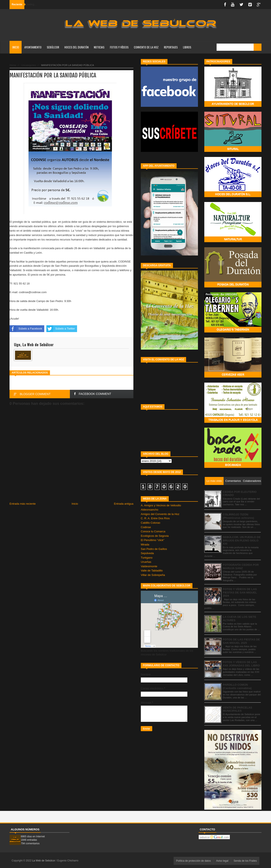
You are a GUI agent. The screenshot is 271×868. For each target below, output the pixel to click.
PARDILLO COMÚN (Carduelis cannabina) (237, 686)
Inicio (16, 47)
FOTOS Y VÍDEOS (119, 47)
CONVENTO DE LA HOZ (146, 47)
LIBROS (187, 47)
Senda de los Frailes (245, 861)
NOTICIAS (99, 47)
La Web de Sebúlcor (44, 861)
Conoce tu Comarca (153, 531)
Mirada (145, 545)
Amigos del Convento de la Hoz (160, 514)
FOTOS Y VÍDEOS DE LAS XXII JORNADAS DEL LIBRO (241, 664)
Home (13, 65)
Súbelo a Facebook (26, 329)
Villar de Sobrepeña (153, 575)
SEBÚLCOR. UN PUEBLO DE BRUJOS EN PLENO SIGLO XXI (242, 540)
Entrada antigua (124, 504)
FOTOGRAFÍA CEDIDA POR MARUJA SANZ (241, 567)
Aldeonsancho (149, 510)
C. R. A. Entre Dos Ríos (155, 518)
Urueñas (146, 562)
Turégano (147, 558)
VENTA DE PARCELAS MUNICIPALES (238, 709)
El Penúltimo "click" (153, 540)
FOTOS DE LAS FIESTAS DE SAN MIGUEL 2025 (241, 641)
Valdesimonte (149, 566)
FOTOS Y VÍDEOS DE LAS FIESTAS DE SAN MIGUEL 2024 (240, 592)
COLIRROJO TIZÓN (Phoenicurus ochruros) (239, 516)
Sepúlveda (147, 553)
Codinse (146, 527)
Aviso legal (222, 861)
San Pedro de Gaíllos (154, 549)
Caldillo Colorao (151, 523)
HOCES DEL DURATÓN (76, 47)
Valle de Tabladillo (152, 571)
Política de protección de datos (194, 861)
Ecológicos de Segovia (155, 536)
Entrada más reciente (23, 504)
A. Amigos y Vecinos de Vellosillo (161, 505)
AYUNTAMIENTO (33, 47)
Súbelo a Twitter (61, 329)
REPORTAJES (171, 47)
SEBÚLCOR (53, 47)
